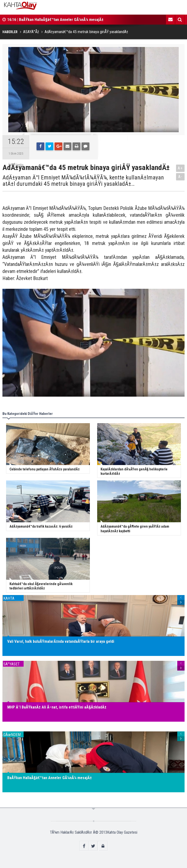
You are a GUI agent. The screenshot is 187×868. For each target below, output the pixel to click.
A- (180, 177)
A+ (180, 168)
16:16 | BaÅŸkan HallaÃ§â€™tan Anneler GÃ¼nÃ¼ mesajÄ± (55, 20)
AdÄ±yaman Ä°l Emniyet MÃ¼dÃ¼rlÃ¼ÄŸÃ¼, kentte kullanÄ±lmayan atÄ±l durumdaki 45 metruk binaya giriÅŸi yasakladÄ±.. (83, 181)
